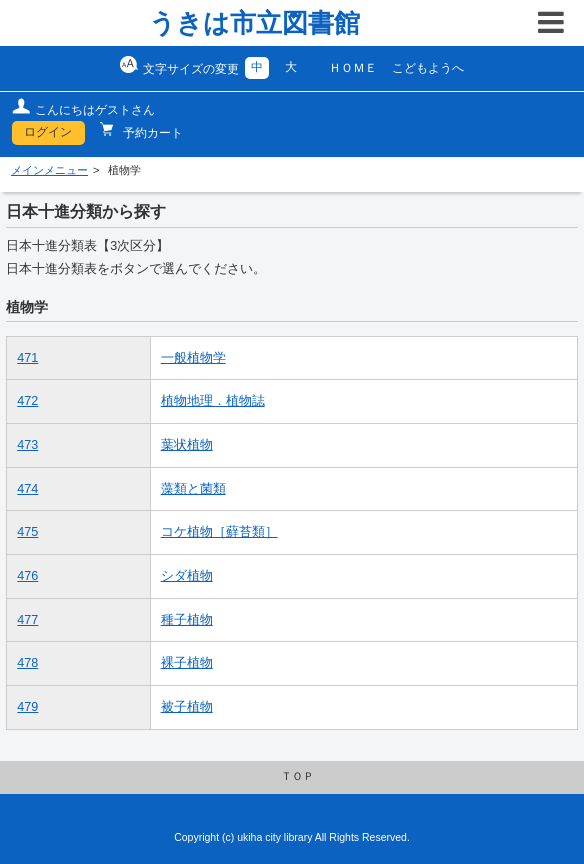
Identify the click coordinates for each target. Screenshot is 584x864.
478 (27, 663)
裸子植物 (187, 663)
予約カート (151, 133)
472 (27, 401)
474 (27, 489)
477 (27, 620)
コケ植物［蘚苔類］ (219, 532)
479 (27, 707)
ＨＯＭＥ (353, 68)
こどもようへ (428, 68)
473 (27, 445)
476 (27, 576)
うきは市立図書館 (254, 23)
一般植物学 (193, 358)
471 (27, 358)
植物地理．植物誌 (213, 401)
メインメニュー (49, 170)
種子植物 (187, 620)
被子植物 (187, 707)
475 (27, 532)
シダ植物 (187, 576)
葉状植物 (187, 445)
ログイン (48, 132)
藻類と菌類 (193, 489)
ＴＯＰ (297, 776)
